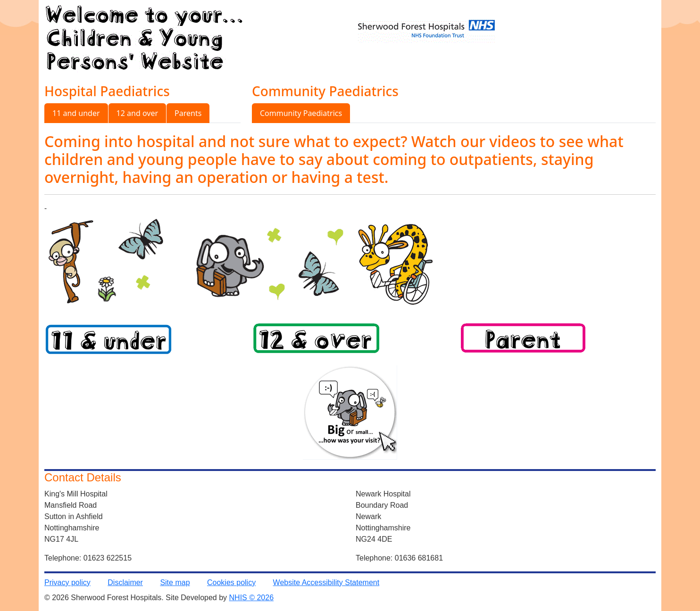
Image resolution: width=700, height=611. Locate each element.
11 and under (76, 113)
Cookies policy (231, 582)
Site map (175, 582)
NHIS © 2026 (252, 598)
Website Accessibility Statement (326, 582)
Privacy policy (67, 582)
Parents (188, 113)
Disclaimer (125, 582)
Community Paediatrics (301, 113)
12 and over (137, 113)
